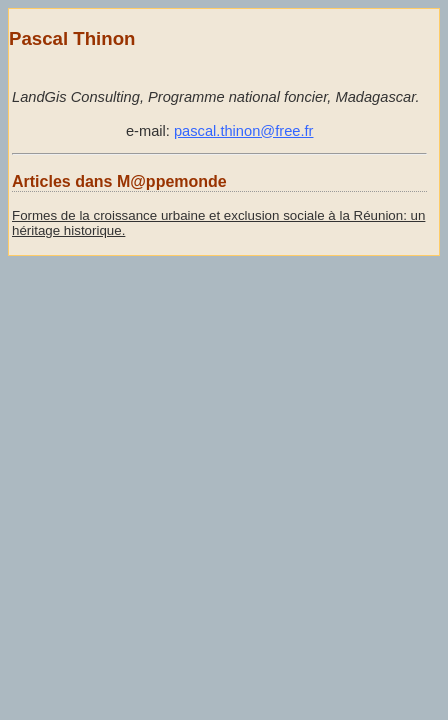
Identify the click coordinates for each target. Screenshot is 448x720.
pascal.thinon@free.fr (244, 131)
